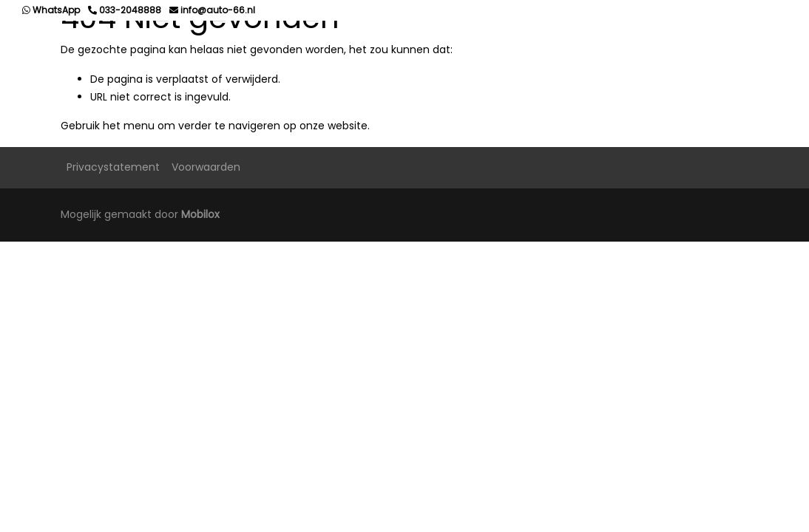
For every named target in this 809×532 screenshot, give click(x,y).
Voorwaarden (206, 167)
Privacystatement (113, 167)
